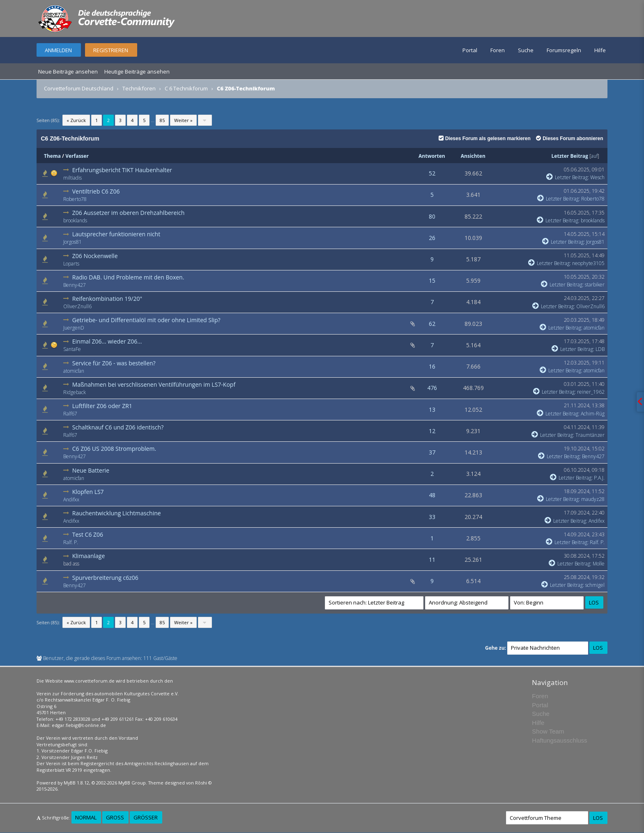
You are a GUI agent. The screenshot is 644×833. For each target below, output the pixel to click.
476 (432, 388)
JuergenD (74, 328)
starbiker (595, 285)
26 (432, 238)
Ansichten (473, 156)
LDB (600, 349)
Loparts (71, 264)
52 (432, 173)
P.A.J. (599, 478)
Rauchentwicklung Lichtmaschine (117, 513)
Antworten (432, 156)
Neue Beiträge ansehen (68, 72)
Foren (498, 50)
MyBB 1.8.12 (76, 783)
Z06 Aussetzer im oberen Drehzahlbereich (129, 213)
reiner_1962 (591, 392)
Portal (470, 50)
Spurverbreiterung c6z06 (105, 578)
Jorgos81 (72, 242)
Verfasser (77, 156)
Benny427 (75, 285)
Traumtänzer (590, 435)
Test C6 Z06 (88, 534)
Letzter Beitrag (570, 156)
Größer (146, 817)
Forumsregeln (564, 50)
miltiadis (72, 178)
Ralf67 (70, 414)
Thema (52, 156)
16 (432, 366)
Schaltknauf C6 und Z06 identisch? (118, 427)
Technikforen (139, 88)
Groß (115, 817)
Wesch (597, 177)
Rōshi (201, 783)
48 (432, 495)
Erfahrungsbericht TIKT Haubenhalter (122, 170)
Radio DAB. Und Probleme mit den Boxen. (128, 277)
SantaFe (72, 349)
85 (162, 120)
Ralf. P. (71, 542)
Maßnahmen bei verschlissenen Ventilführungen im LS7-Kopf (154, 384)
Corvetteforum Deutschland (79, 88)
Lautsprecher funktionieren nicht (116, 234)
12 (432, 431)
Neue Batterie (91, 470)
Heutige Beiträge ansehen (137, 72)
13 (432, 410)
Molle (599, 564)
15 (432, 280)
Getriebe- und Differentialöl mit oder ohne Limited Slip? (146, 320)
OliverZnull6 (77, 306)
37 (432, 452)
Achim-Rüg (593, 414)
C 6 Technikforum (186, 88)
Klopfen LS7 (88, 492)
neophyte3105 (588, 263)
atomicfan (594, 328)
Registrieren (111, 50)
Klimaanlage (89, 556)
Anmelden (58, 50)
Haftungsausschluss (559, 740)
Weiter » (183, 120)
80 (432, 216)
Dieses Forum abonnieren (569, 138)
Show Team (548, 731)
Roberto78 (75, 199)
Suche (526, 50)
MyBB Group (132, 783)
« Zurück (76, 120)
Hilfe (600, 50)
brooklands (75, 220)
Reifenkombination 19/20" (107, 299)
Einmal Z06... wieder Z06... (107, 341)
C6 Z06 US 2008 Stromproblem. (114, 449)
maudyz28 (593, 499)
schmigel (595, 585)
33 (432, 517)
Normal (86, 817)
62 (432, 324)
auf (594, 156)
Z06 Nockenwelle (95, 256)
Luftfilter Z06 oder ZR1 (102, 406)
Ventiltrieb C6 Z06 (96, 191)
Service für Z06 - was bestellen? (114, 363)
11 (432, 560)
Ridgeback (75, 392)
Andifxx (71, 500)
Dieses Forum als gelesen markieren (485, 138)
